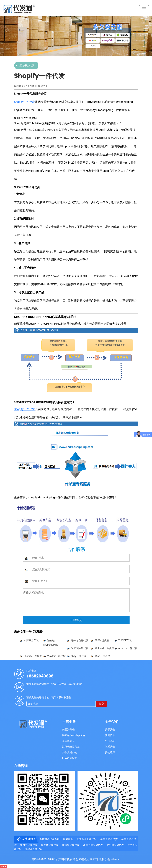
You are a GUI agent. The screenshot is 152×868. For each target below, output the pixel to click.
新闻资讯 (110, 735)
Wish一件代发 (102, 656)
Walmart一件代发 (104, 648)
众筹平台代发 (31, 640)
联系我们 (110, 747)
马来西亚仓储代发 (87, 839)
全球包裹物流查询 (50, 839)
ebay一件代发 (78, 656)
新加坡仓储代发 (71, 845)
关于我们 (110, 730)
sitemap (116, 859)
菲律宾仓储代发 (34, 849)
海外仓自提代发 (80, 640)
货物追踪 (110, 752)
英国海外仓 (68, 741)
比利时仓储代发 (115, 845)
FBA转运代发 (102, 640)
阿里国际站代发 (80, 648)
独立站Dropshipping (74, 735)
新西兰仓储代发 (29, 845)
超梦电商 (68, 839)
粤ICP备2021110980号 (45, 859)
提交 (101, 704)
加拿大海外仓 (70, 752)
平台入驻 (110, 741)
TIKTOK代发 (125, 640)
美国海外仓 (68, 730)
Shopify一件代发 (25, 102)
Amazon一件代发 (128, 648)
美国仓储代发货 (109, 839)
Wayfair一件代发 (56, 656)
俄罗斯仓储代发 (50, 845)
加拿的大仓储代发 (93, 845)
